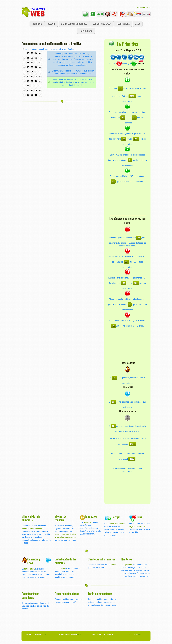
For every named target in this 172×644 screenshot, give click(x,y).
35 (113, 426)
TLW (45, 634)
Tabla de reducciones (100, 594)
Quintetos (126, 559)
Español (140, 8)
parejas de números (116, 524)
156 (136, 139)
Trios (139, 517)
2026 (132, 459)
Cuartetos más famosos (102, 559)
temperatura (29, 569)
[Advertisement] (128, 201)
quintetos (128, 565)
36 (123, 117)
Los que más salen (102, 24)
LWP (79, 634)
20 (139, 238)
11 (126, 262)
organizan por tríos (137, 527)
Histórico (37, 24)
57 (134, 117)
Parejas (116, 517)
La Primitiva (127, 44)
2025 (132, 444)
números (87, 522)
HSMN (103, 637)
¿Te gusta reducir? (60, 518)
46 (124, 139)
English (147, 8)
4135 (132, 96)
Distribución (60, 569)
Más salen (91, 516)
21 (114, 326)
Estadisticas (86, 31)
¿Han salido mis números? (74, 24)
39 (120, 88)
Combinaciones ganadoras (30, 596)
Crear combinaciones (67, 594)
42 (124, 283)
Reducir (52, 24)
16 (114, 378)
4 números (112, 565)
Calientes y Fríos (34, 561)
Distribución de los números (65, 561)
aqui (140, 634)
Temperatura (123, 24)
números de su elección (32, 529)
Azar (138, 24)
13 (113, 181)
